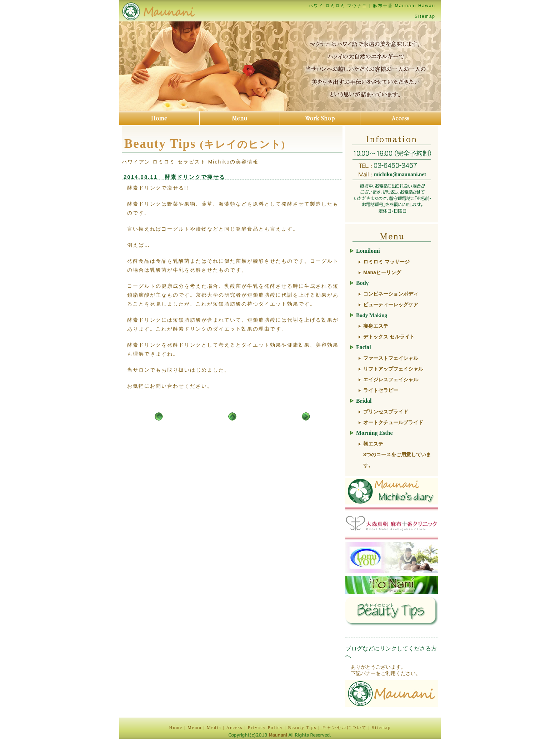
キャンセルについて (344, 728)
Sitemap (425, 16)
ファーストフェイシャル (391, 358)
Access (234, 728)
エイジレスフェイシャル (391, 379)
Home (176, 728)
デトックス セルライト (389, 337)
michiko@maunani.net (400, 174)
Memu (194, 728)
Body (362, 283)
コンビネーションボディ (391, 294)
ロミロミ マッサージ (386, 262)
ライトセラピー (381, 390)
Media (214, 728)
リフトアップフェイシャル (393, 369)
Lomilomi (368, 251)
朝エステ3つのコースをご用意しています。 (397, 454)
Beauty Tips (302, 728)
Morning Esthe (374, 433)
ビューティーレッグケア (391, 305)
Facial (364, 347)
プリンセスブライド (386, 412)
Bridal (364, 401)
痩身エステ (376, 326)
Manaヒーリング (382, 272)
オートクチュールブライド (393, 422)
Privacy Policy (265, 728)
